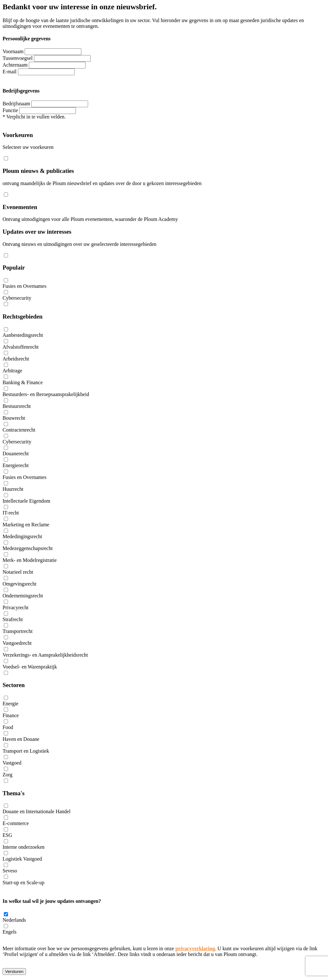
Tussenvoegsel (18, 58)
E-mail (10, 72)
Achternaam (15, 65)
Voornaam (13, 51)
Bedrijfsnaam (16, 104)
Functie (10, 110)
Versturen (14, 972)
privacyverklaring (195, 948)
